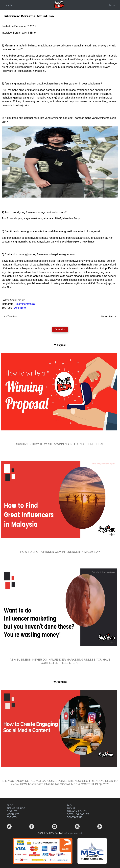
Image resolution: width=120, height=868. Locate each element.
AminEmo (20, 308)
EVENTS (12, 817)
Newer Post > (108, 316)
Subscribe (60, 329)
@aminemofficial (25, 304)
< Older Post (11, 316)
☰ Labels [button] (7, 5)
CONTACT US (75, 817)
